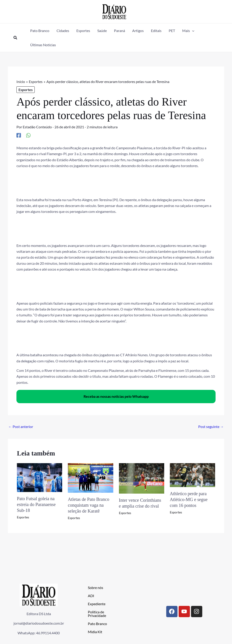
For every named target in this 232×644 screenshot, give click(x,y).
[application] (192, 31)
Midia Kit (95, 632)
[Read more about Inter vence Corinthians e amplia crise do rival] (142, 478)
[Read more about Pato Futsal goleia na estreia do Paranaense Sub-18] (40, 477)
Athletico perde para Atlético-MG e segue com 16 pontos (189, 499)
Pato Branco (97, 624)
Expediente (97, 604)
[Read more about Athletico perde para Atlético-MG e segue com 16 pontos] (192, 475)
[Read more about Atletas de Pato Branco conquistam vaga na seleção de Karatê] (90, 477)
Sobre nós (96, 588)
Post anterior (21, 427)
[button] (16, 38)
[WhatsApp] (28, 135)
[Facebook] (19, 135)
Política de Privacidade (97, 614)
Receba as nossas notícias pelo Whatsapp (116, 396)
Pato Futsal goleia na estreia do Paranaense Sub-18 (36, 504)
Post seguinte (211, 427)
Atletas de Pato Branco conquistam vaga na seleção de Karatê (89, 505)
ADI (91, 596)
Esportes (26, 90)
